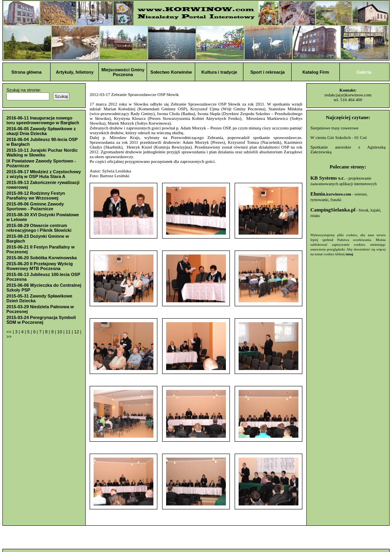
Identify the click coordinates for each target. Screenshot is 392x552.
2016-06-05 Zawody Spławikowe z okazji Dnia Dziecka (41, 131)
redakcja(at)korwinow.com (348, 95)
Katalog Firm (316, 72)
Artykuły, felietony (75, 72)
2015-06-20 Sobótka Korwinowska (42, 258)
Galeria (364, 72)
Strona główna (27, 72)
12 (77, 332)
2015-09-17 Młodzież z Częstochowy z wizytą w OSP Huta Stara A (44, 174)
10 (60, 332)
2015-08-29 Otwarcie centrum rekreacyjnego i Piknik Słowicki (39, 228)
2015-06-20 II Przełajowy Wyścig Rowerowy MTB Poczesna (40, 266)
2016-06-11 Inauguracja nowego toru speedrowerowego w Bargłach (43, 120)
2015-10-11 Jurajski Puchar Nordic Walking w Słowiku (42, 153)
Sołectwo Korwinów (171, 72)
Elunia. (331, 194)
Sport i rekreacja (267, 72)
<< (10, 332)
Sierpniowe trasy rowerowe (334, 128)
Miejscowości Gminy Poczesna (123, 72)
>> (9, 337)
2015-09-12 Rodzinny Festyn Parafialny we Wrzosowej (36, 196)
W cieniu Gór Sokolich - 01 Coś (339, 137)
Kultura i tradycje (220, 72)
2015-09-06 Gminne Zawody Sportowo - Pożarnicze (35, 206)
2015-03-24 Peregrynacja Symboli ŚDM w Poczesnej (41, 320)
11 (69, 332)
